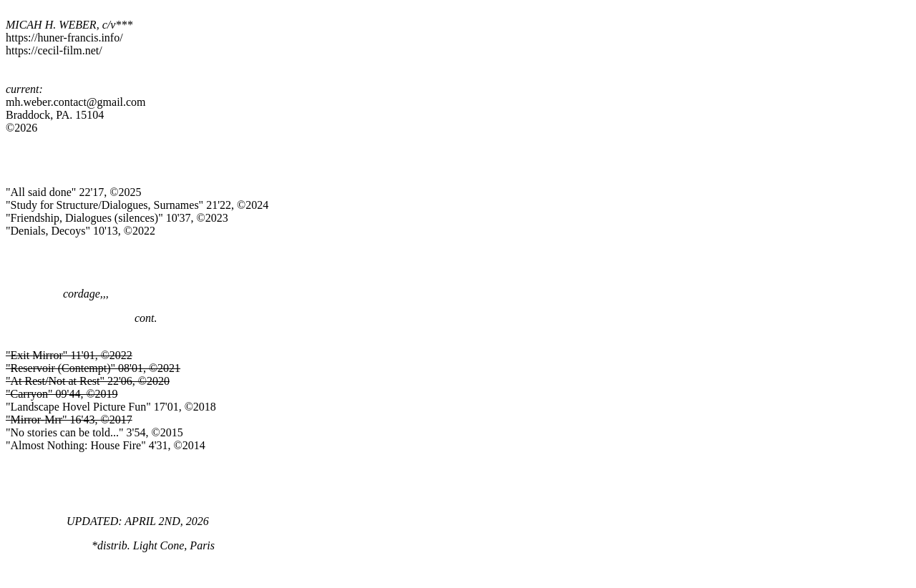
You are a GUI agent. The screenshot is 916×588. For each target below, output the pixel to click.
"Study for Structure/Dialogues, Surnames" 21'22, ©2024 (137, 205)
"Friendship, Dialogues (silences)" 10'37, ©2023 (117, 218)
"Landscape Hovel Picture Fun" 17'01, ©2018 (111, 407)
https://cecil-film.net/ (54, 50)
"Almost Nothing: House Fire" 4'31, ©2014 (106, 445)
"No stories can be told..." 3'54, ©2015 (94, 432)
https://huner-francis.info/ (64, 38)
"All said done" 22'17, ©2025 (73, 192)
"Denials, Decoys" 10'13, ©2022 (81, 231)
